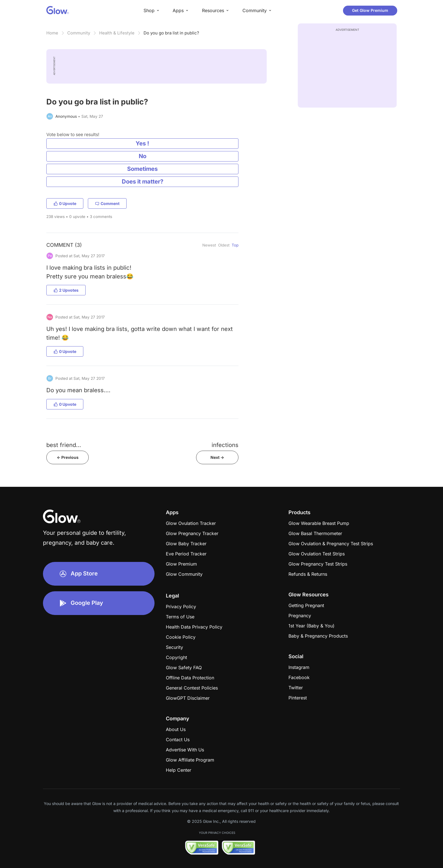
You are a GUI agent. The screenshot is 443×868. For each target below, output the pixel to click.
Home (52, 33)
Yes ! (142, 143)
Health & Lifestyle (117, 33)
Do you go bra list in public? (171, 33)
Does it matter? (143, 181)
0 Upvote (65, 203)
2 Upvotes (66, 290)
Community (79, 33)
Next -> (217, 457)
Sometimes (142, 169)
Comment (107, 203)
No (143, 156)
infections (225, 445)
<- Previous (68, 457)
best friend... (64, 445)
